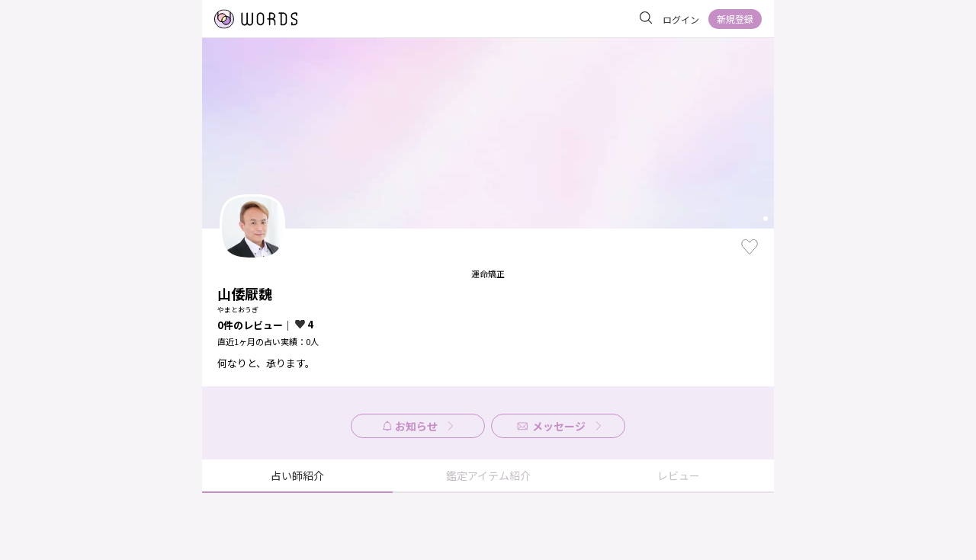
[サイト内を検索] (646, 18)
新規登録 (735, 19)
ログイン (681, 19)
